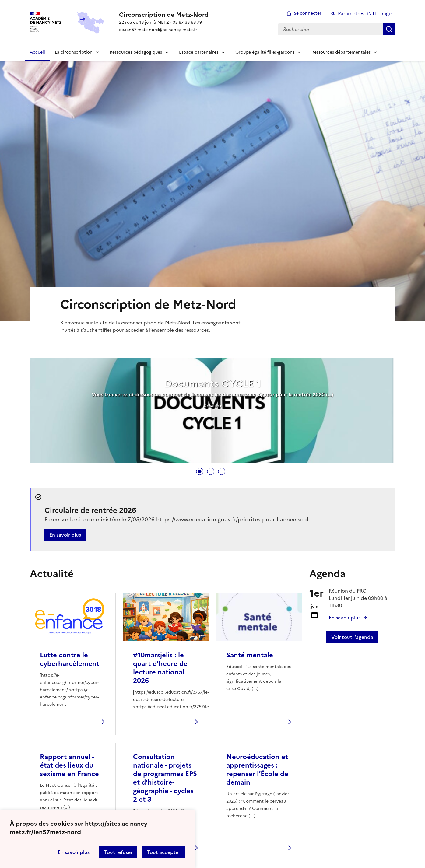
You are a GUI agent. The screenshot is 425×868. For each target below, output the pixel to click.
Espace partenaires (199, 52)
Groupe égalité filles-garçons (265, 52)
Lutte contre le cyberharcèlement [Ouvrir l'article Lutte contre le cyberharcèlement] (70, 659)
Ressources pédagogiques (136, 52)
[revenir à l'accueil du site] (164, 15)
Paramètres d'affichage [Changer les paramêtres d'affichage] (365, 13)
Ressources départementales (341, 52)
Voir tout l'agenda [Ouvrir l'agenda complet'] (352, 637)
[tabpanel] (212, 411)
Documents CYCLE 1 (212, 383)
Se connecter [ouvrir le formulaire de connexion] (308, 13)
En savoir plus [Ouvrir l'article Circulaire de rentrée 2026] (65, 535)
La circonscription (74, 52)
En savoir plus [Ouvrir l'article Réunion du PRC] (345, 618)
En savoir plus (74, 852)
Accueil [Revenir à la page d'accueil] (37, 52)
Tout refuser (118, 852)
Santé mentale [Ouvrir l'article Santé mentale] (250, 655)
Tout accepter (164, 852)
